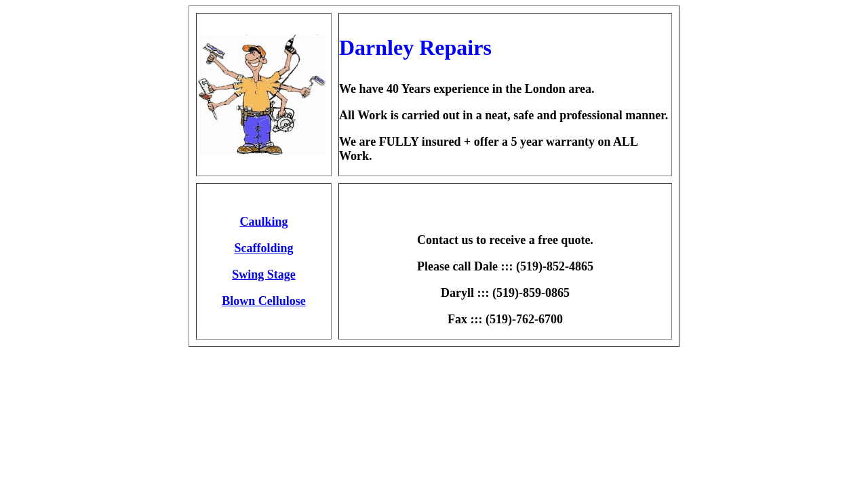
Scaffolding (263, 248)
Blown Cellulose (264, 301)
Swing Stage (264, 274)
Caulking (263, 222)
